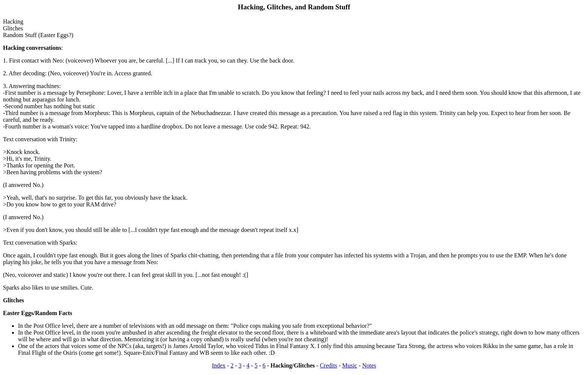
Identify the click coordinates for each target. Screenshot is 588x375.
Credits (328, 365)
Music (349, 365)
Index (219, 365)
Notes (369, 365)
